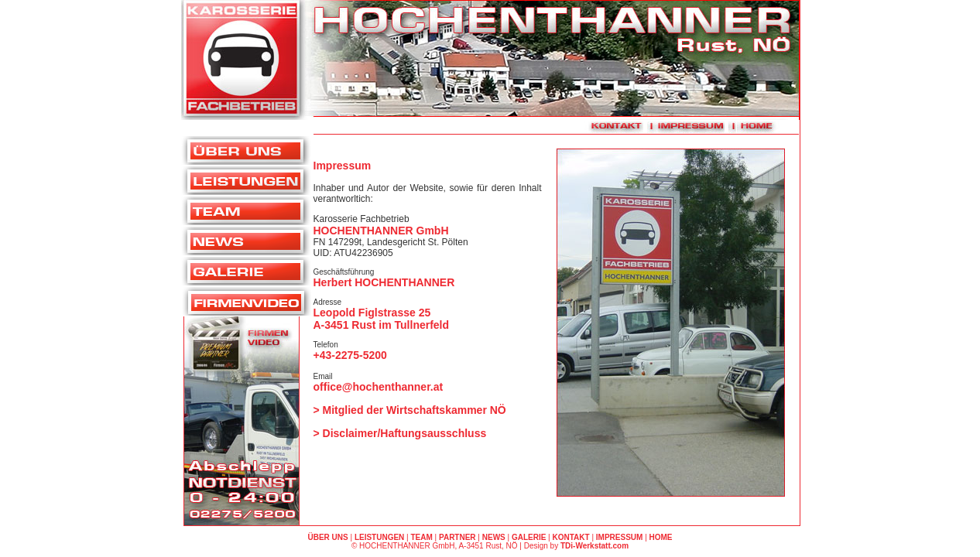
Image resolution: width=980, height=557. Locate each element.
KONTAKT (571, 537)
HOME (661, 537)
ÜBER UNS (327, 537)
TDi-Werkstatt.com (595, 546)
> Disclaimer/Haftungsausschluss (400, 433)
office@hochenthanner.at (379, 387)
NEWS (494, 537)
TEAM (421, 537)
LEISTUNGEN (379, 537)
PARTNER (457, 537)
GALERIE (529, 537)
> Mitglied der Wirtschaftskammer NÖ (410, 410)
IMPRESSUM (620, 537)
